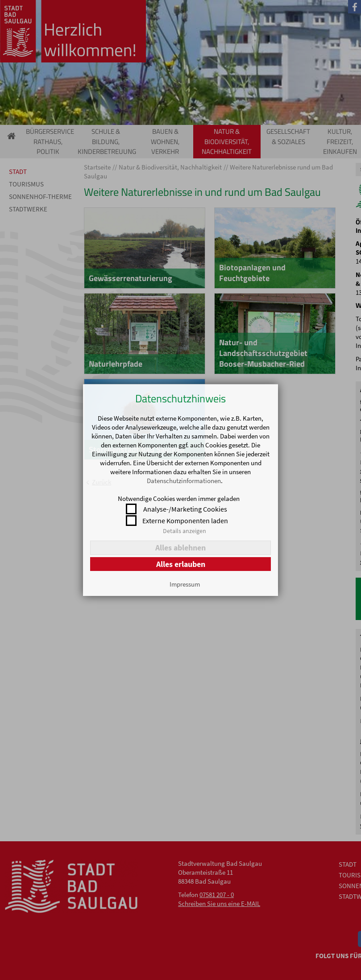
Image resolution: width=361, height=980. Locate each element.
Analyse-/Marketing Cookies (185, 509)
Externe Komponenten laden (185, 521)
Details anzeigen (185, 531)
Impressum (185, 584)
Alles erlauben (181, 564)
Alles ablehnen (180, 548)
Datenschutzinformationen (184, 481)
